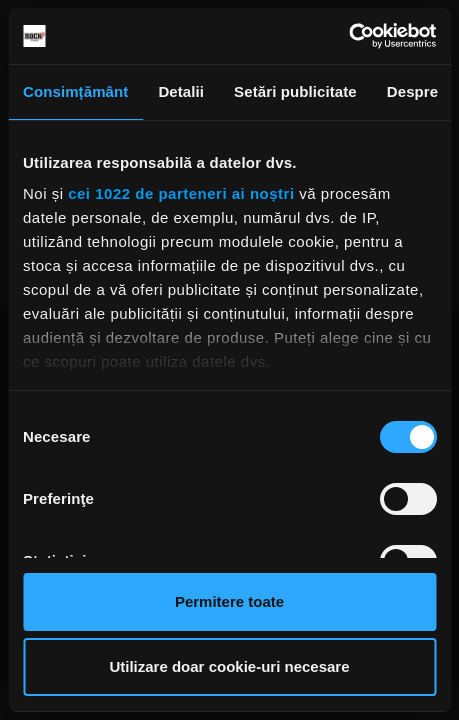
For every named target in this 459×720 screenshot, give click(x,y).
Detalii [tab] (181, 91)
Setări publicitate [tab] (295, 91)
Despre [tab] (412, 91)
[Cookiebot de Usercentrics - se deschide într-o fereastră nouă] (348, 36)
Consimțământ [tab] (75, 91)
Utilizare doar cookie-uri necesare (229, 666)
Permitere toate (229, 601)
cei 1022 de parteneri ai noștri (181, 193)
